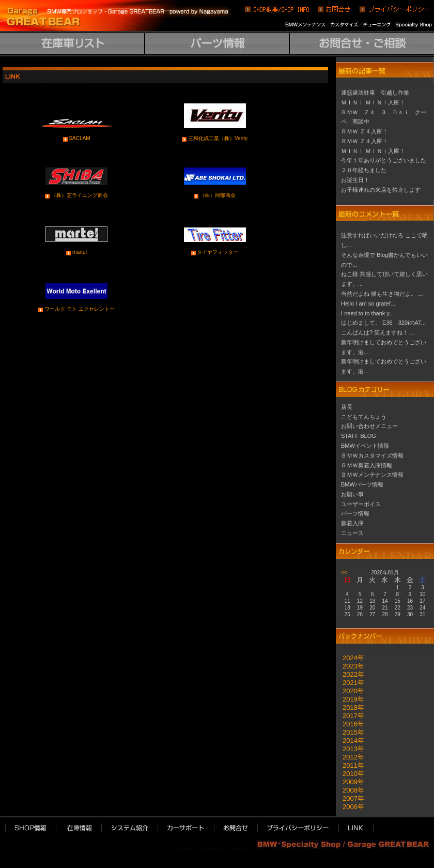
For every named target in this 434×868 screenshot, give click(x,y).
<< (344, 573)
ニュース (352, 533)
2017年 (350, 716)
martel (80, 252)
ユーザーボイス (361, 504)
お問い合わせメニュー (369, 426)
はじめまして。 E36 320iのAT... (383, 323)
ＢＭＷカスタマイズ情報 (372, 455)
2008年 (350, 790)
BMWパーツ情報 (362, 484)
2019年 (350, 699)
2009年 (350, 782)
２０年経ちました (364, 170)
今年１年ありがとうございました (384, 160)
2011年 (350, 765)
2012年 (350, 757)
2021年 (350, 683)
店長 (347, 407)
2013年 (350, 749)
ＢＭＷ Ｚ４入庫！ (365, 131)
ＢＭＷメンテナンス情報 (372, 475)
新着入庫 (352, 523)
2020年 (350, 691)
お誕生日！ (355, 180)
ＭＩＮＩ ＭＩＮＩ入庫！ (373, 102)
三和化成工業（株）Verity (218, 138)
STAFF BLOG (359, 436)
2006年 (350, 807)
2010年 (350, 774)
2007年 (350, 798)
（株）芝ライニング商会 (80, 195)
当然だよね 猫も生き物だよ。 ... (382, 294)
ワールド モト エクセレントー (80, 309)
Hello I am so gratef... (368, 303)
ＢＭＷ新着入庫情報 (367, 465)
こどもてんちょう (364, 417)
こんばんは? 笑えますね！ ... (378, 332)
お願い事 (352, 494)
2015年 (350, 732)
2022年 (350, 674)
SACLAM (79, 138)
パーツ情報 (355, 513)
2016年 (350, 724)
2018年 (350, 707)
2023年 (350, 666)
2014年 (350, 741)
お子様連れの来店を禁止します (381, 190)
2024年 (350, 658)
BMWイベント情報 (365, 446)
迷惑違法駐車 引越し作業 (375, 93)
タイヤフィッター (218, 252)
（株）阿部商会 (218, 195)
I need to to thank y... (367, 313)
